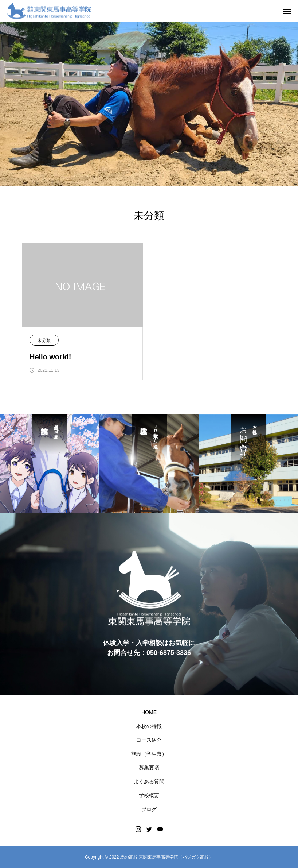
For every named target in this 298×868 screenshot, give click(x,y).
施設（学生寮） (149, 754)
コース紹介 (149, 740)
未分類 (44, 340)
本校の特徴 (149, 726)
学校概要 (149, 795)
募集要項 (149, 768)
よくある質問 (149, 782)
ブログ (149, 809)
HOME (149, 712)
